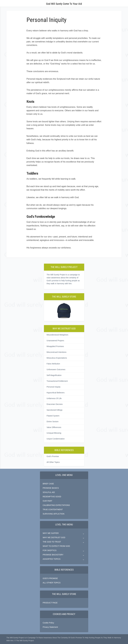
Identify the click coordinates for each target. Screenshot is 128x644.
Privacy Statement (50, 627)
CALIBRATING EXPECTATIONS (56, 505)
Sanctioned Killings (55, 410)
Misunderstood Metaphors (57, 335)
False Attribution (53, 364)
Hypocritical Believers (56, 393)
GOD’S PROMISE (50, 578)
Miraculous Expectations (57, 358)
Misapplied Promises (55, 346)
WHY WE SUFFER (51, 533)
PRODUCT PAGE (50, 603)
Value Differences (54, 427)
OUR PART (48, 501)
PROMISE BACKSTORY (53, 555)
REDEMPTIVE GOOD (52, 497)
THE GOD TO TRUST (52, 542)
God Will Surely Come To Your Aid (64, 4)
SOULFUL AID (49, 492)
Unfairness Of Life (54, 398)
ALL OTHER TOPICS (52, 583)
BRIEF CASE (48, 484)
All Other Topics (53, 462)
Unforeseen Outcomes (56, 369)
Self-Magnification (54, 375)
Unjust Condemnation (56, 439)
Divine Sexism (53, 422)
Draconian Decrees (55, 404)
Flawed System (53, 416)
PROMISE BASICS (51, 488)
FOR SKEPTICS (50, 550)
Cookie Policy (48, 623)
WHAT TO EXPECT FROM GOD (56, 546)
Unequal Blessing (54, 433)
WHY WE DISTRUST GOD (54, 537)
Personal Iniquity (54, 387)
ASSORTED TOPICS (52, 559)
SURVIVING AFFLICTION (54, 514)
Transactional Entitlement (57, 381)
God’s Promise (53, 456)
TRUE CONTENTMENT (53, 509)
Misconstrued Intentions (57, 352)
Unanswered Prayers (55, 341)
